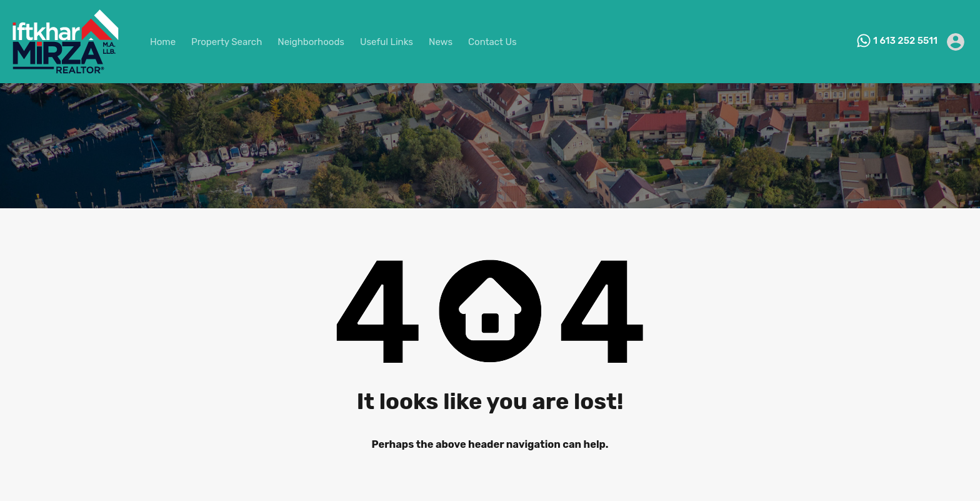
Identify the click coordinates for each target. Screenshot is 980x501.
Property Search (227, 42)
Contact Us (492, 42)
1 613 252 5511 (905, 41)
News (441, 42)
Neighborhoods (311, 42)
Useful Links (387, 42)
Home (163, 42)
